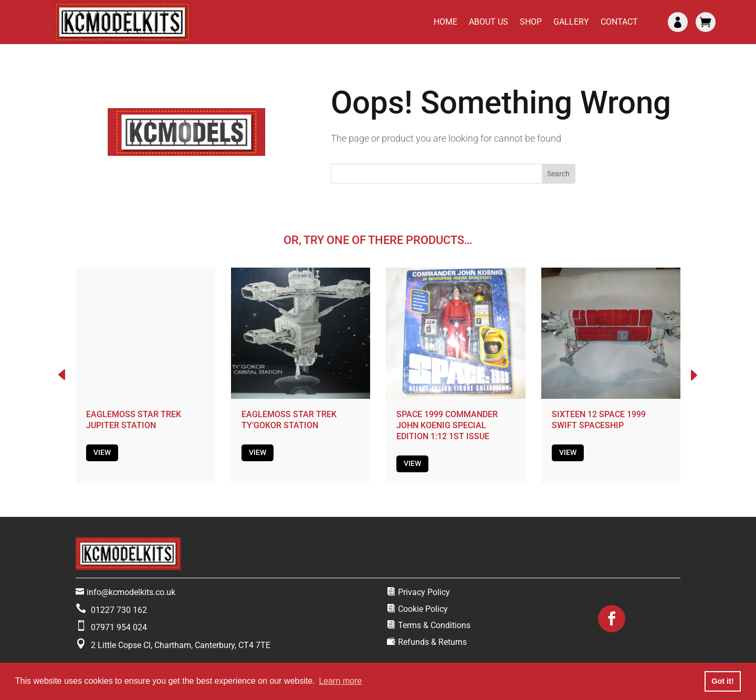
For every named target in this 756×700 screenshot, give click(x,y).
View (102, 452)
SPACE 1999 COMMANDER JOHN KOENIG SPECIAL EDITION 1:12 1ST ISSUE (447, 425)
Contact (619, 22)
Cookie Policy (423, 609)
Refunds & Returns (432, 642)
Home (445, 22)
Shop (531, 22)
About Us (489, 22)
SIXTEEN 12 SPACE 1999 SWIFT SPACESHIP (599, 420)
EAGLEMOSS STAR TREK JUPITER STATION (134, 420)
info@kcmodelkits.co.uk (131, 592)
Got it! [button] (722, 681)
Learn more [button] (340, 681)
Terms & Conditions (434, 625)
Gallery (571, 22)
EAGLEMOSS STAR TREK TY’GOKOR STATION (289, 420)
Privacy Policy (424, 592)
